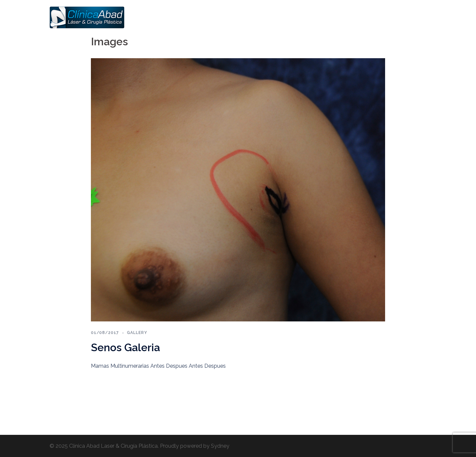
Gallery (137, 333)
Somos (262, 17)
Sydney (220, 446)
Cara (306, 17)
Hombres (381, 17)
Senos (286, 17)
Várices (354, 17)
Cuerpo (328, 17)
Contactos (411, 17)
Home (239, 17)
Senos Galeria (125, 347)
